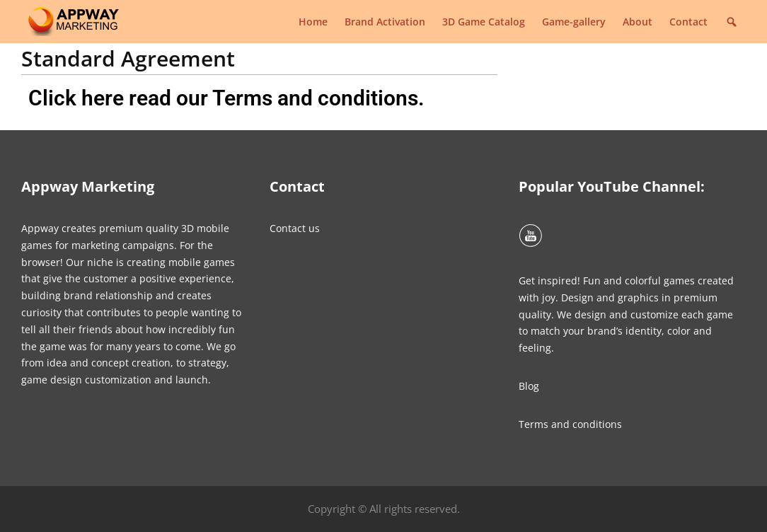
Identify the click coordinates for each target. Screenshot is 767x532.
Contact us (295, 228)
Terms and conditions (570, 424)
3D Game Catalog (484, 22)
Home (313, 22)
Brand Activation (385, 22)
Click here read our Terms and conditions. (226, 98)
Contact (688, 22)
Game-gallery (574, 22)
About (638, 22)
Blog (529, 386)
